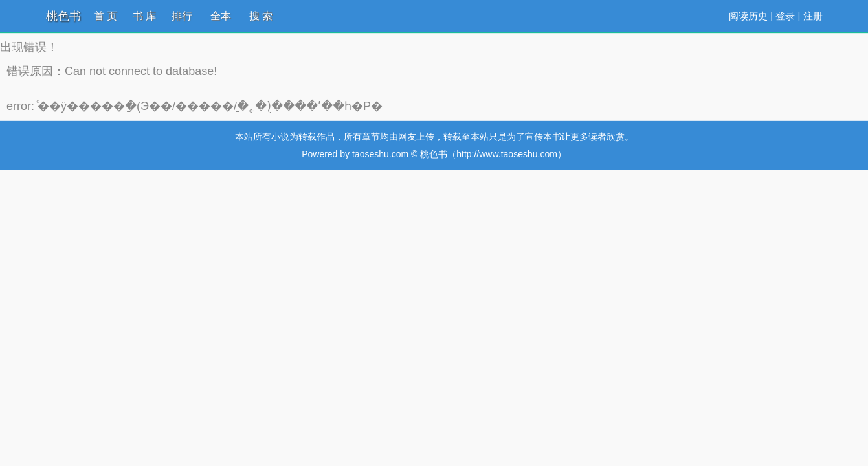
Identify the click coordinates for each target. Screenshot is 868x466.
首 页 (106, 16)
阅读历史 (748, 16)
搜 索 (261, 16)
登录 (785, 16)
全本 (221, 16)
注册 (813, 16)
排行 (182, 16)
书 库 (144, 16)
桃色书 (63, 16)
